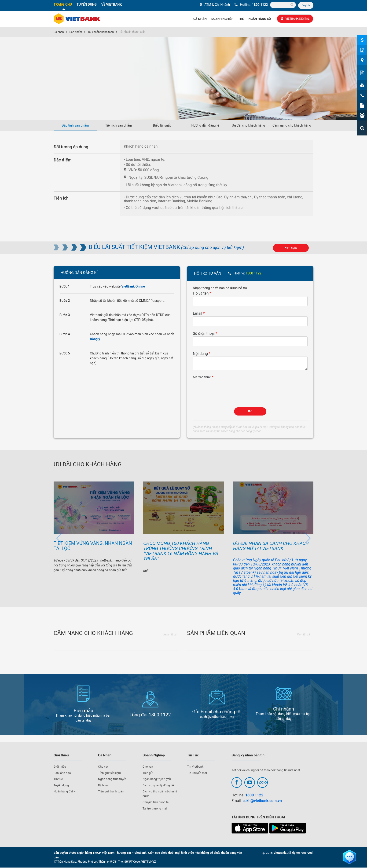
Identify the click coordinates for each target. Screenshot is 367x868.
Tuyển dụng (61, 786)
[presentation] (228, 389)
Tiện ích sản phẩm (119, 126)
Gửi (250, 412)
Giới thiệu (60, 767)
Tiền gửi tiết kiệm (110, 773)
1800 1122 (260, 5)
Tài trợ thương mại (155, 809)
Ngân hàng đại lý (65, 792)
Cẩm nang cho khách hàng (292, 126)
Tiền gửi (148, 773)
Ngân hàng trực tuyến (113, 779)
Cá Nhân (200, 19)
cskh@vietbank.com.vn (262, 801)
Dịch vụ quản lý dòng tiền (159, 786)
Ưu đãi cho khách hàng (248, 126)
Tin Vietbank (195, 767)
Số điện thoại (204, 334)
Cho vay (103, 767)
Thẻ (241, 19)
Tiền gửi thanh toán (111, 792)
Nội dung (200, 354)
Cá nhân (59, 32)
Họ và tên (201, 294)
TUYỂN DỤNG (87, 4)
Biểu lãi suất (162, 126)
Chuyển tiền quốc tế (156, 803)
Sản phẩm (76, 32)
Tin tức (58, 779)
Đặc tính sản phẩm (75, 126)
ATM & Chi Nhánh (217, 5)
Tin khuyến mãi (197, 773)
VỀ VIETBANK (112, 4)
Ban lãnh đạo (62, 773)
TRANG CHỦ (63, 4)
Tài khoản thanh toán (101, 32)
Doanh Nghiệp (222, 19)
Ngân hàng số (260, 19)
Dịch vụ (103, 786)
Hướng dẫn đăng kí (205, 126)
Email (198, 314)
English (306, 5)
